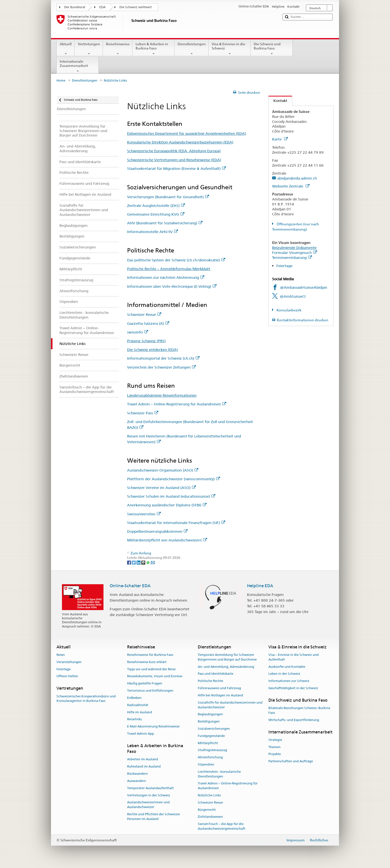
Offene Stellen (67, 676)
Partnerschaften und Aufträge (291, 761)
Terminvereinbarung (292, 258)
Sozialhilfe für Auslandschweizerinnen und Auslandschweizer (230, 705)
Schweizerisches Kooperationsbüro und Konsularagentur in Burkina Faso (86, 699)
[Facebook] (129, 562)
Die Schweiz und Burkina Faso (272, 49)
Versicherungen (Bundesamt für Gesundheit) (168, 197)
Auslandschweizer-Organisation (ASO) (163, 470)
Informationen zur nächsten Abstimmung (166, 277)
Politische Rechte (210, 681)
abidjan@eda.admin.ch (297, 178)
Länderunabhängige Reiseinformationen (162, 395)
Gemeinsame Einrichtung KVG (156, 214)
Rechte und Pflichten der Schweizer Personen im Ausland (154, 817)
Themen (274, 747)
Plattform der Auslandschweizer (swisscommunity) (173, 479)
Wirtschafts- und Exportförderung (294, 720)
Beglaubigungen (210, 714)
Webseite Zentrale (291, 186)
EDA (102, 7)
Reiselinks (134, 719)
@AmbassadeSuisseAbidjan (304, 287)
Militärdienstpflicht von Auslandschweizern (167, 540)
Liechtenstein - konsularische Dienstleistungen (219, 774)
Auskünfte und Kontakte (287, 667)
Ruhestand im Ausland (144, 767)
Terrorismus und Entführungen (150, 691)
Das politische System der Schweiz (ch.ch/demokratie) (176, 260)
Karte (280, 139)
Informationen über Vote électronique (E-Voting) (172, 286)
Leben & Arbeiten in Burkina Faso (154, 49)
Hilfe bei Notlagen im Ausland (220, 695)
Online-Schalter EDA (130, 586)
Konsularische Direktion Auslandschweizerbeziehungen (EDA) (180, 142)
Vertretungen (89, 49)
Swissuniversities (144, 514)
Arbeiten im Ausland (143, 759)
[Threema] (144, 562)
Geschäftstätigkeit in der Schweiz (293, 688)
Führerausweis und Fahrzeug (219, 688)
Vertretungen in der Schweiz (149, 795)
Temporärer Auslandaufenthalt (150, 788)
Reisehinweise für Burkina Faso (150, 655)
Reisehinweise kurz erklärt (147, 662)
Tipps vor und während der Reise (151, 669)
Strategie (275, 740)
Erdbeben (134, 698)
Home (61, 80)
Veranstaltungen (69, 662)
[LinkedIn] (139, 562)
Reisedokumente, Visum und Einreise (155, 676)
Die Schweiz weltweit (136, 7)
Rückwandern (137, 774)
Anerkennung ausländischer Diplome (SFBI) (167, 505)
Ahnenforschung (210, 757)
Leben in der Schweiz (284, 674)
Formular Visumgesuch (294, 253)
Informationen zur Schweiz (289, 681)
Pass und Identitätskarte (216, 674)
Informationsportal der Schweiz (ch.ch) (163, 358)
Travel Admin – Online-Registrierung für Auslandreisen (177, 404)
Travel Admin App (141, 734)
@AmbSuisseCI (293, 296)
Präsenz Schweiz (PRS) (146, 341)
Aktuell (66, 49)
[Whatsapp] (148, 562)
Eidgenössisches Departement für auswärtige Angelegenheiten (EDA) (187, 133)
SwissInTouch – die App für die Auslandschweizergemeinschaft (221, 826)
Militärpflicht (208, 743)
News (61, 655)
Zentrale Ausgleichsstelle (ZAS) (156, 206)
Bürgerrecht (207, 810)
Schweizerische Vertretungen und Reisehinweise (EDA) (174, 160)
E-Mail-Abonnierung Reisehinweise (153, 726)
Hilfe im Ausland (140, 712)
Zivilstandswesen (210, 817)
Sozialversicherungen (214, 729)
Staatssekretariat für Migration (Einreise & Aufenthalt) (176, 169)
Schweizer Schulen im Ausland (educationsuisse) (171, 496)
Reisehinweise (118, 49)
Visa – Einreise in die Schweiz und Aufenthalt (293, 657)
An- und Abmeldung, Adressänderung (226, 667)
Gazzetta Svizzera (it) (148, 323)
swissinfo (138, 332)
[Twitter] (134, 562)
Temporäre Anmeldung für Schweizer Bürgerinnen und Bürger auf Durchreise (227, 657)
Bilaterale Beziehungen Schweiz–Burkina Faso (299, 710)
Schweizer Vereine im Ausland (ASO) (161, 488)
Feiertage (284, 266)
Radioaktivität (138, 705)
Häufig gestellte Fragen (145, 684)
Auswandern (137, 781)
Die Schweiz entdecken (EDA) (152, 350)
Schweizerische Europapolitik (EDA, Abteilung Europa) (174, 151)
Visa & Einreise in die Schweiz (230, 49)
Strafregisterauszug (212, 750)
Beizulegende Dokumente (294, 248)
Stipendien (206, 764)
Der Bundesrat (75, 7)
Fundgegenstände (211, 736)
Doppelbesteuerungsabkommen (157, 531)
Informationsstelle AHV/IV (152, 232)
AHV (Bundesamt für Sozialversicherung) (165, 223)
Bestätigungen (209, 721)
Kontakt (278, 101)
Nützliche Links (209, 795)
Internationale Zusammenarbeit (78, 66)
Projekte (275, 754)
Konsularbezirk (289, 310)
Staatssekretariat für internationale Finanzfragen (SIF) (176, 523)
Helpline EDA (260, 586)
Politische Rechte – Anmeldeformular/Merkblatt (169, 269)
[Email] (153, 562)
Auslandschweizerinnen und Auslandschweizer (148, 805)
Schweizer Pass (143, 413)
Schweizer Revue (144, 314)
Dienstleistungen (192, 49)
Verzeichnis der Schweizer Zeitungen (161, 367)
